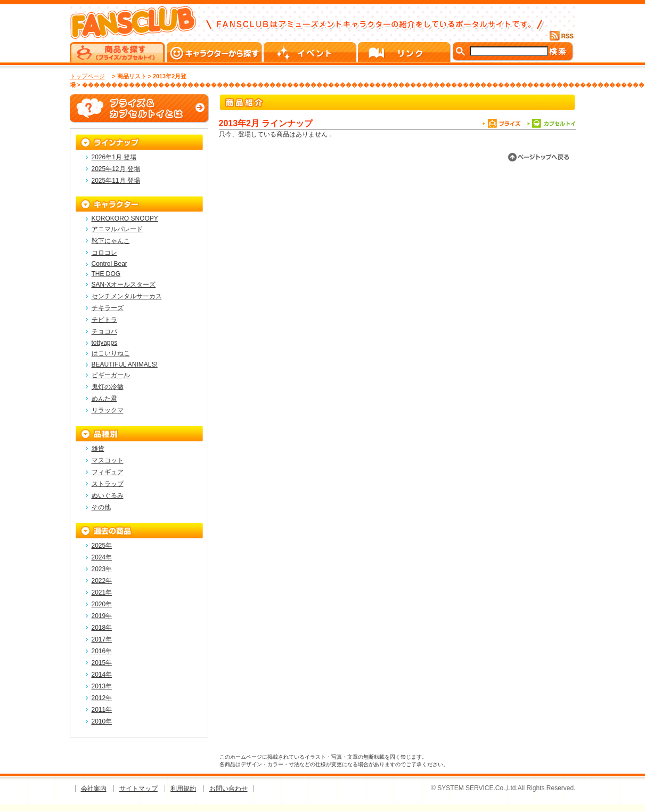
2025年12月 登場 (116, 169)
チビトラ (104, 320)
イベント (311, 52)
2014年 (102, 675)
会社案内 (94, 789)
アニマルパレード (117, 229)
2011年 (102, 710)
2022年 (102, 581)
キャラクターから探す (215, 52)
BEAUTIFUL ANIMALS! (125, 364)
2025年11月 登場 (116, 181)
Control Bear (109, 264)
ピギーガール (111, 375)
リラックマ (108, 410)
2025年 (102, 546)
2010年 (102, 721)
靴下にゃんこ (111, 241)
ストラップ (108, 484)
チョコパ (104, 331)
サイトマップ (138, 789)
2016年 (102, 651)
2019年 (102, 616)
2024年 (102, 557)
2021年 (102, 592)
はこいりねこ (111, 353)
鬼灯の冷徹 (108, 387)
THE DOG (106, 274)
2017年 (102, 639)
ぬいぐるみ (108, 496)
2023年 (102, 569)
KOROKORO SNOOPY (125, 218)
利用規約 (183, 789)
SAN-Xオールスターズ (124, 285)
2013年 (102, 686)
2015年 (102, 663)
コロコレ (104, 253)
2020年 (102, 604)
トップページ (87, 76)
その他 (101, 507)
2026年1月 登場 (114, 157)
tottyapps (105, 343)
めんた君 (104, 399)
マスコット (108, 460)
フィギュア (108, 472)
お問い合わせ (228, 789)
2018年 (102, 628)
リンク (405, 52)
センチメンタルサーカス (127, 296)
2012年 (102, 698)
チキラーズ (108, 308)
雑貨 (98, 449)
